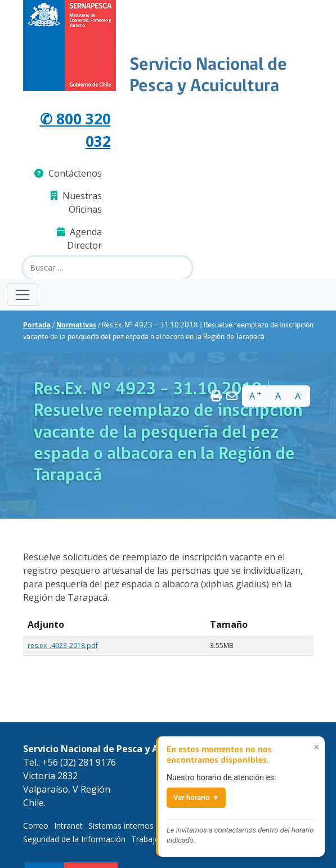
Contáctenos (68, 173)
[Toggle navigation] (23, 295)
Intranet (68, 826)
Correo (36, 826)
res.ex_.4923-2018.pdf (63, 646)
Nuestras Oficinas (76, 203)
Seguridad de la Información (74, 839)
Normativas (76, 325)
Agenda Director (79, 239)
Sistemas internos (121, 826)
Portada (37, 325)
